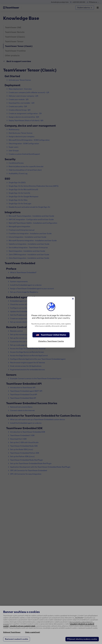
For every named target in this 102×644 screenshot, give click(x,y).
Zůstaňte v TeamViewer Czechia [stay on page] (51, 341)
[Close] (73, 299)
